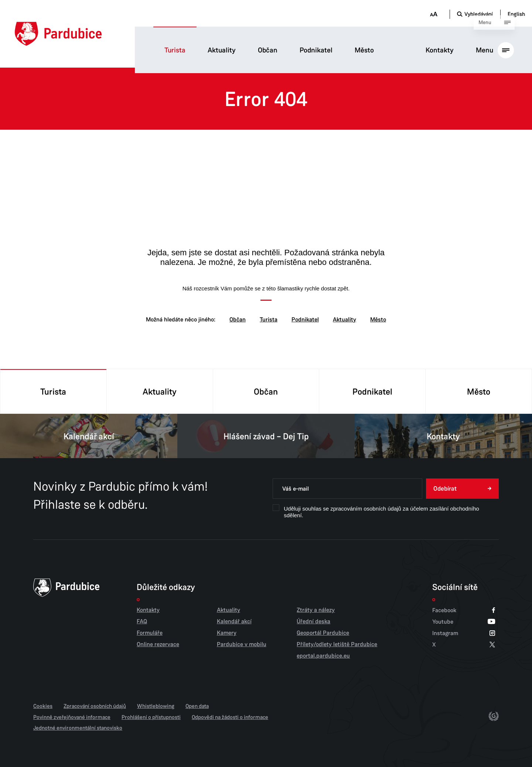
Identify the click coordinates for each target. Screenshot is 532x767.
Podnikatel (316, 50)
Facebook (464, 610)
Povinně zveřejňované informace (72, 717)
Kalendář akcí (89, 436)
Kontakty (440, 50)
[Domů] (58, 34)
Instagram (464, 633)
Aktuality (222, 50)
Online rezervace (158, 644)
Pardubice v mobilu (242, 644)
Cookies (43, 706)
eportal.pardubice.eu (323, 656)
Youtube (464, 622)
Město (364, 50)
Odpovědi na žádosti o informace (230, 717)
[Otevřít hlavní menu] (495, 50)
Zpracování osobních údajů (95, 706)
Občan (268, 50)
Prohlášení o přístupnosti (151, 717)
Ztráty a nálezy (316, 610)
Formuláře (150, 633)
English (516, 14)
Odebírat (445, 489)
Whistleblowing (156, 706)
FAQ (142, 621)
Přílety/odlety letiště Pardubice (337, 644)
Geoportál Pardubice (323, 633)
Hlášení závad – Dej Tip (266, 436)
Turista (175, 50)
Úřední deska (313, 621)
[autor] (494, 717)
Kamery (227, 633)
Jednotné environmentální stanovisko (78, 728)
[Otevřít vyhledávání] (475, 14)
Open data (197, 706)
